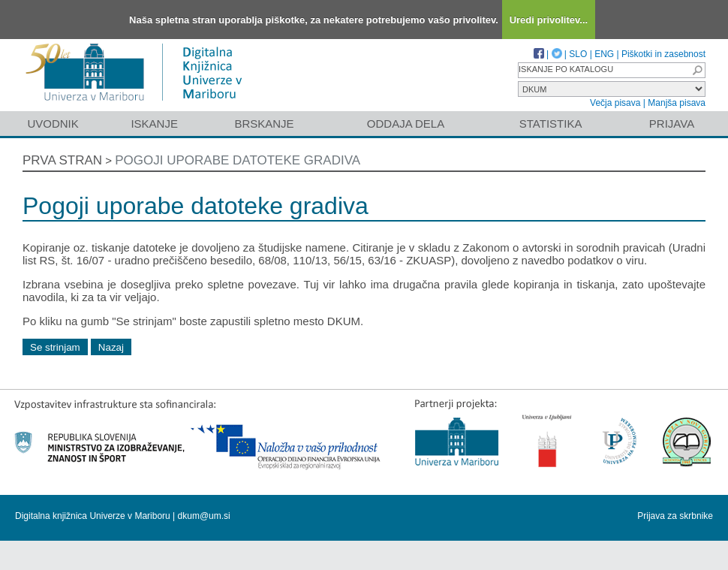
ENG (604, 54)
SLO (578, 54)
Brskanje (264, 124)
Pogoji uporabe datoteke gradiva (238, 160)
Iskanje (154, 124)
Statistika (551, 124)
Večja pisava (615, 103)
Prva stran (62, 160)
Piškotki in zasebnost (663, 54)
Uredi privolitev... (549, 20)
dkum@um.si (204, 516)
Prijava (672, 124)
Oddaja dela (406, 124)
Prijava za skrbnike (675, 516)
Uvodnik (53, 124)
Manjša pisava (677, 103)
